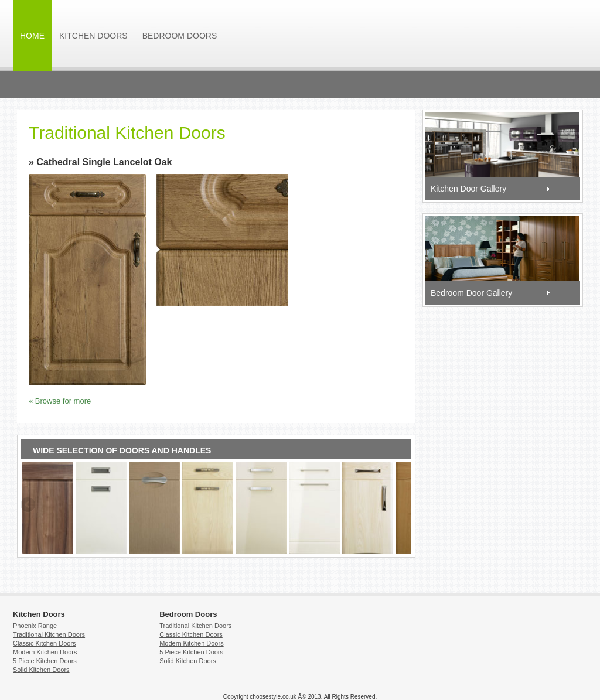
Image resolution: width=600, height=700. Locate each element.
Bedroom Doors (180, 36)
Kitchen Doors (93, 36)
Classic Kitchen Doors (45, 643)
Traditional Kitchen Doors (49, 634)
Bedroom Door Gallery (471, 293)
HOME (32, 36)
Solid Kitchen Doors (41, 670)
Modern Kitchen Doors (45, 652)
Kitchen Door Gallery (468, 189)
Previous (29, 506)
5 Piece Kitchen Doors (45, 661)
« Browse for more (60, 401)
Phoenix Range (35, 626)
